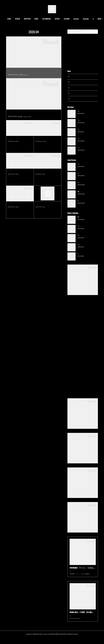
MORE (89, 19)
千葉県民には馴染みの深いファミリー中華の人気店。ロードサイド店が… (47, 152)
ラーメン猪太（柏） (84, 247)
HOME (14, 19)
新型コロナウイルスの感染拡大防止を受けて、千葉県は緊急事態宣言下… (47, 218)
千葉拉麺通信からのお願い (48, 213)
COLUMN (71, 19)
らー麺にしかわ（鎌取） (19, 180)
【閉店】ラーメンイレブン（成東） (29, 71)
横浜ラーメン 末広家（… (19, 213)
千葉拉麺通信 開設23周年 (76, 93)
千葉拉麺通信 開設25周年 (76, 77)
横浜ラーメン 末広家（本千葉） (88, 220)
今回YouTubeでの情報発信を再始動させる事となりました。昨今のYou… (47, 185)
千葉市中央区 (27, 126)
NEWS (41, 19)
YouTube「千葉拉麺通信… (47, 180)
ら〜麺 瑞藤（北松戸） (85, 176)
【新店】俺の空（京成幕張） (87, 114)
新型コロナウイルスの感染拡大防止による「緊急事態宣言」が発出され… (20, 152)
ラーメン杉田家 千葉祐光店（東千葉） (31, 117)
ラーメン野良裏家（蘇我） (86, 185)
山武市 (25, 79)
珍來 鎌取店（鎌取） (45, 148)
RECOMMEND (51, 19)
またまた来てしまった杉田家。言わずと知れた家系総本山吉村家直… (34, 122)
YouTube (81, 19)
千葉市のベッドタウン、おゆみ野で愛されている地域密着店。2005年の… (20, 185)
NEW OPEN (32, 19)
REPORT (62, 19)
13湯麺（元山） (83, 256)
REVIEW (22, 19)
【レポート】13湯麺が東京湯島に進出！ (81, 88)
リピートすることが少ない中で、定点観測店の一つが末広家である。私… (20, 218)
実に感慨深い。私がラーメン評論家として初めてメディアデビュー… (34, 75)
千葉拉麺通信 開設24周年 (76, 82)
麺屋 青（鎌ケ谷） (83, 194)
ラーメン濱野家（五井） (85, 238)
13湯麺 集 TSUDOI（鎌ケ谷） (87, 203)
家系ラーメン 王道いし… (19, 148)
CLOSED (21, 79)
